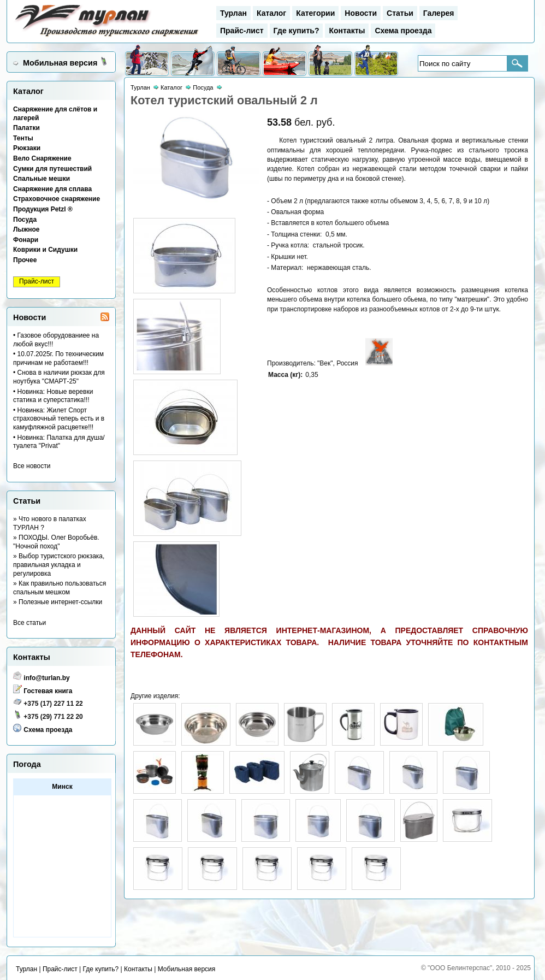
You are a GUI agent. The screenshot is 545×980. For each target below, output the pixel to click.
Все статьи (29, 623)
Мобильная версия (60, 63)
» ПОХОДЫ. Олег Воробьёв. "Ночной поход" (56, 542)
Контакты (347, 31)
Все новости (32, 466)
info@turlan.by (46, 678)
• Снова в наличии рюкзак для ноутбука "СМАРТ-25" (59, 377)
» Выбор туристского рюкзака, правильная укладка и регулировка (59, 565)
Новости (361, 13)
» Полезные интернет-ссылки (58, 602)
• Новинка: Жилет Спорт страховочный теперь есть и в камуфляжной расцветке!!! (59, 419)
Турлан (233, 13)
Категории (315, 13)
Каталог (271, 13)
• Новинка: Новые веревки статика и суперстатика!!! (53, 396)
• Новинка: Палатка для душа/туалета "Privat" (59, 442)
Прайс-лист (242, 31)
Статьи (400, 13)
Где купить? (297, 31)
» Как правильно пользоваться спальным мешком (60, 588)
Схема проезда (403, 31)
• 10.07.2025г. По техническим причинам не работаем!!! (58, 358)
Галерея (439, 13)
